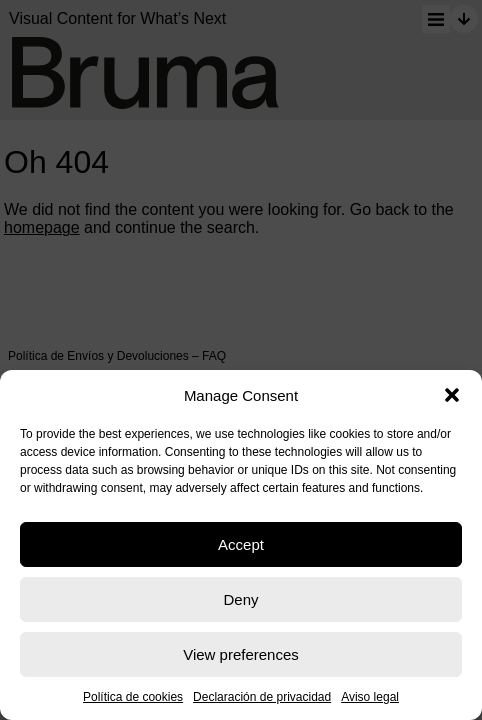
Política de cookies (133, 697)
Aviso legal (370, 697)
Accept (241, 544)
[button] (452, 395)
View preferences (241, 654)
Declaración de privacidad (262, 697)
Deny (240, 599)
